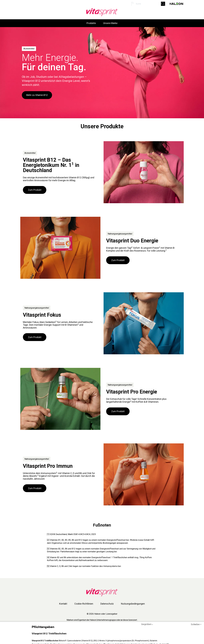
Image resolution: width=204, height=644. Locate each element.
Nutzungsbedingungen (133, 604)
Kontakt (63, 604)
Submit (164, 4)
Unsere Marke (110, 23)
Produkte (91, 23)
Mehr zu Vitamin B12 (37, 95)
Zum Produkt (35, 190)
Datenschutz (107, 604)
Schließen (195, 624)
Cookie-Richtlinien (84, 604)
